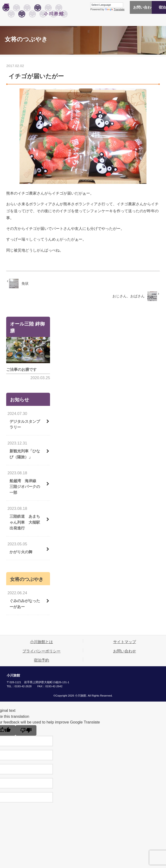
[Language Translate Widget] (86, 5)
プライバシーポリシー (41, 651)
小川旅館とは (41, 642)
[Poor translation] (26, 730)
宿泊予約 (152, 7)
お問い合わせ (123, 7)
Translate (94, 9)
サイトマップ (125, 642)
